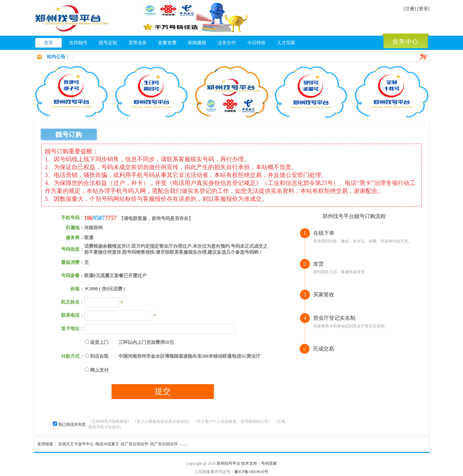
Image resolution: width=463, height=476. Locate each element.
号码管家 (269, 463)
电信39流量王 (107, 444)
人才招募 (286, 43)
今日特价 (256, 43)
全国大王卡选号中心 (76, 444)
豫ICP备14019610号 (251, 472)
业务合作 (227, 43)
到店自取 (99, 356)
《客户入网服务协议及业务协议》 (162, 421)
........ (183, 444)
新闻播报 (197, 43)
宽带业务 (138, 43)
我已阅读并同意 (72, 424)
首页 (49, 43)
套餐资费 (167, 43)
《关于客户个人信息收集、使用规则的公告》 (233, 421)
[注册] (410, 9)
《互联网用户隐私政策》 (110, 421)
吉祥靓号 (78, 43)
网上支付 (99, 370)
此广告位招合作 (135, 444)
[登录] (423, 9)
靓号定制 (108, 43)
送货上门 (99, 342)
